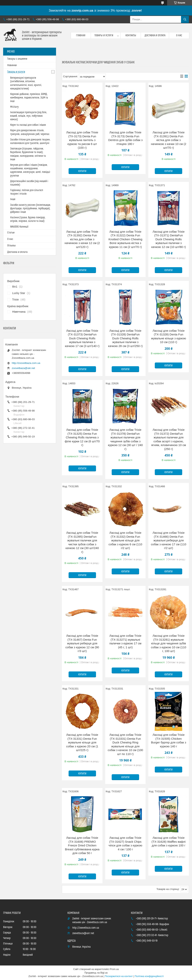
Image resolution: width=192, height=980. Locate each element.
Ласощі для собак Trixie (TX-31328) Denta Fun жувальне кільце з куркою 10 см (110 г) (168, 336)
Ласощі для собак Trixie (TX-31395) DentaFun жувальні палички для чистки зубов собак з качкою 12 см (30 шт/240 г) (82, 542)
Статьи (11, 233)
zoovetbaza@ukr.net (23, 368)
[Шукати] (185, 19)
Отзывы (11, 246)
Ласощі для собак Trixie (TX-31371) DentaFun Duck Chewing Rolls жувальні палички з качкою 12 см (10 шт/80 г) (168, 239)
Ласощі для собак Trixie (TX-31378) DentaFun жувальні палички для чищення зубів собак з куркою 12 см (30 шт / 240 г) (125, 439)
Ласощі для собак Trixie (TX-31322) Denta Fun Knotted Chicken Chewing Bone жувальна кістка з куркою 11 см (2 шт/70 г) (125, 239)
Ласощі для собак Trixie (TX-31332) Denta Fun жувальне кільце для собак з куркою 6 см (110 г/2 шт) (125, 540)
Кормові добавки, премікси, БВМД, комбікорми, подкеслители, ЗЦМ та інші (29, 98)
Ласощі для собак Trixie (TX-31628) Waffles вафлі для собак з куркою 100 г (169, 842)
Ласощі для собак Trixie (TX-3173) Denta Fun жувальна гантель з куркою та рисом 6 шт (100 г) (82, 140)
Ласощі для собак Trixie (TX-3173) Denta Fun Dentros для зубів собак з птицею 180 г (125, 138)
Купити (82, 171)
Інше (13, 199)
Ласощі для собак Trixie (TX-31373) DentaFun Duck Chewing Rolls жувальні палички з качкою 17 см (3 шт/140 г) (82, 338)
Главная (81, 36)
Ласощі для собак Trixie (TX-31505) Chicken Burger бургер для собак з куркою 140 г (169, 740)
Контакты (131, 36)
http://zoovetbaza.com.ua (26, 363)
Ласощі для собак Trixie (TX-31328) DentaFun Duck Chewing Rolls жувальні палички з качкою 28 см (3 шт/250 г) (125, 338)
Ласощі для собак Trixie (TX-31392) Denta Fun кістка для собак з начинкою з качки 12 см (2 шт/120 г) (82, 239)
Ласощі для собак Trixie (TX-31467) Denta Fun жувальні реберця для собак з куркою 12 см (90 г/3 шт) (82, 643)
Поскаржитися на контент (119, 976)
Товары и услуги (104, 36)
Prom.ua (114, 969)
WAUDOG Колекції (19, 227)
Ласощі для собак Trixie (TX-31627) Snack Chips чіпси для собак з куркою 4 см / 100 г (125, 843)
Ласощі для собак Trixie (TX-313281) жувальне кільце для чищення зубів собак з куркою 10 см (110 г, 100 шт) (168, 643)
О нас (179, 36)
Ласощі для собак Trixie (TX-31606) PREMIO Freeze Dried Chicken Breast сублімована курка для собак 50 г (82, 845)
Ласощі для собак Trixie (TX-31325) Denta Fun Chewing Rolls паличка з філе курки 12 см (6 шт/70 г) (82, 437)
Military (14, 107)
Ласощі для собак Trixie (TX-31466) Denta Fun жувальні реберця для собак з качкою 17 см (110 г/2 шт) (168, 540)
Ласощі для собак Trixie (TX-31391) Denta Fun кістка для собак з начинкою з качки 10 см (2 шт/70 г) (168, 140)
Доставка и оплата (155, 36)
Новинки (12, 65)
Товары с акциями (17, 59)
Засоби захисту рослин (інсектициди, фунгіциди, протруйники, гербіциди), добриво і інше (30, 209)
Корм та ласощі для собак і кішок (28, 125)
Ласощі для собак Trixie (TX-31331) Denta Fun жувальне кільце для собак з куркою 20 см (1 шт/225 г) (82, 742)
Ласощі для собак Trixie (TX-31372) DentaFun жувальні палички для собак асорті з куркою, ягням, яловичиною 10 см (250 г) (169, 439)
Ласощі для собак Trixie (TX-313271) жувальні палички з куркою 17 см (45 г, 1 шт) (125, 641)
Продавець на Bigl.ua (96, 973)
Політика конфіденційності (149, 976)
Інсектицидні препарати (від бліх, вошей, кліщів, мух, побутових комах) (29, 116)
